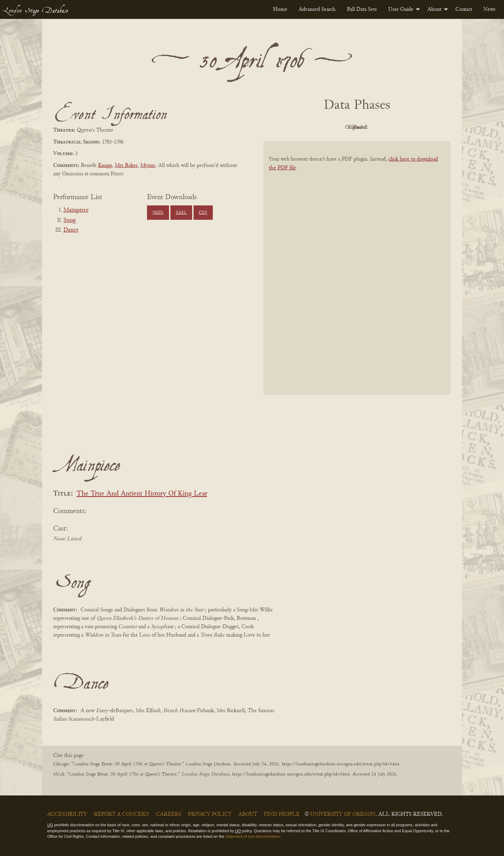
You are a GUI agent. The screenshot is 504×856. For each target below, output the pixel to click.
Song (69, 220)
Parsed (413, 127)
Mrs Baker (126, 166)
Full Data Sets (362, 9)
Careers (169, 814)
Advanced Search (317, 9)
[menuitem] (280, 9)
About (434, 9)
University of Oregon (343, 814)
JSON (158, 213)
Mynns (148, 166)
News (489, 9)
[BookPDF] (357, 277)
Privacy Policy (210, 814)
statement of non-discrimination (253, 836)
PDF (297, 127)
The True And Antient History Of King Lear (142, 494)
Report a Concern (122, 814)
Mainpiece (76, 210)
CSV (203, 213)
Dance (71, 230)
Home (280, 9)
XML (181, 213)
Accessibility (67, 814)
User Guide (401, 9)
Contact (464, 9)
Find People (282, 814)
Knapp (105, 166)
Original (336, 127)
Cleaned (375, 127)
